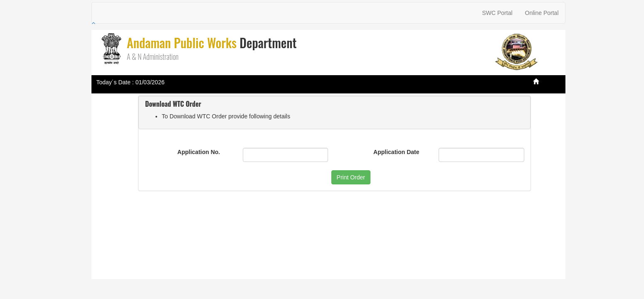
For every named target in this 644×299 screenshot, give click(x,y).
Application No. (199, 152)
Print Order (351, 177)
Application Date (396, 152)
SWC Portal (497, 13)
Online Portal (542, 13)
